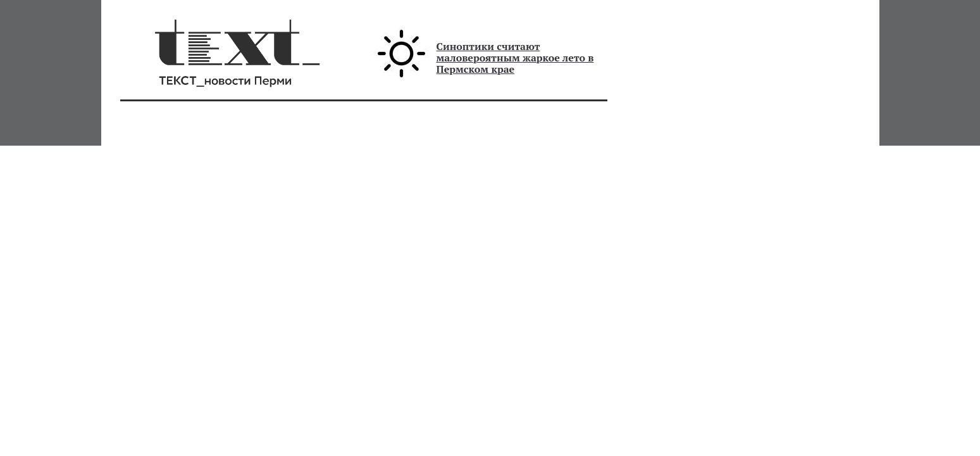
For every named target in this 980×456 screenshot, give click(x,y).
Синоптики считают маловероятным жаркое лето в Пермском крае (515, 58)
